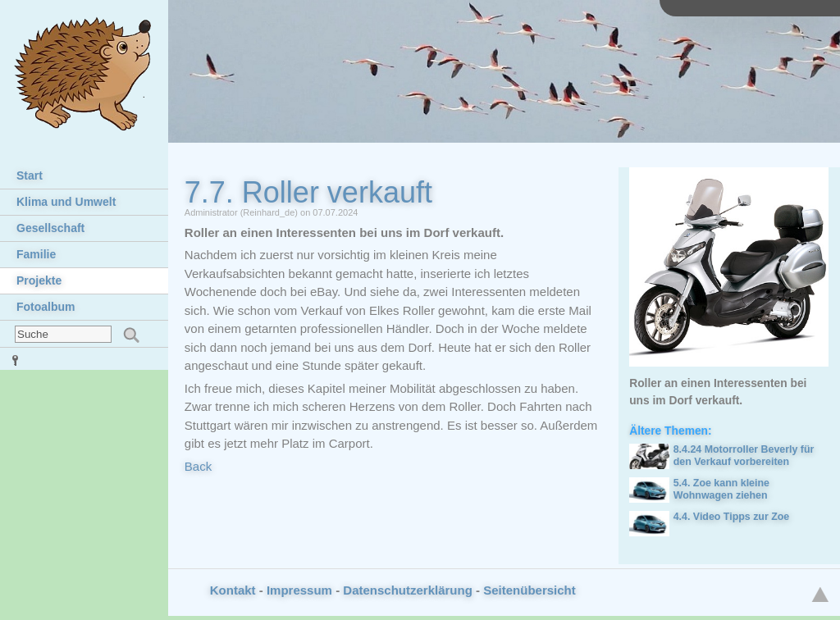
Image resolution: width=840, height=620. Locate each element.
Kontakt (233, 590)
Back (198, 466)
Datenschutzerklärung (408, 590)
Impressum (299, 590)
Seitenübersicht (530, 590)
